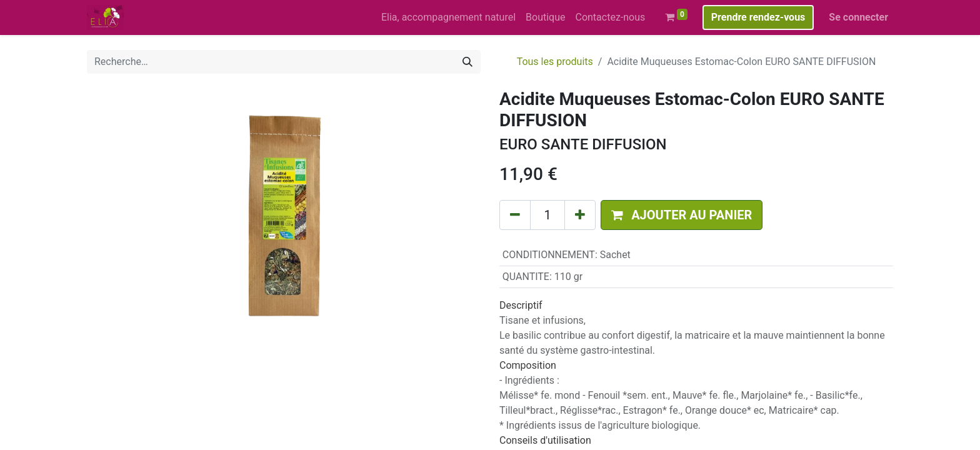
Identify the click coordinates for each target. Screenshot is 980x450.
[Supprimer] (515, 215)
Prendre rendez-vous (758, 17)
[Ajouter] (580, 215)
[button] (682, 215)
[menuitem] (448, 17)
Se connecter (858, 17)
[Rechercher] (467, 62)
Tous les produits (555, 62)
